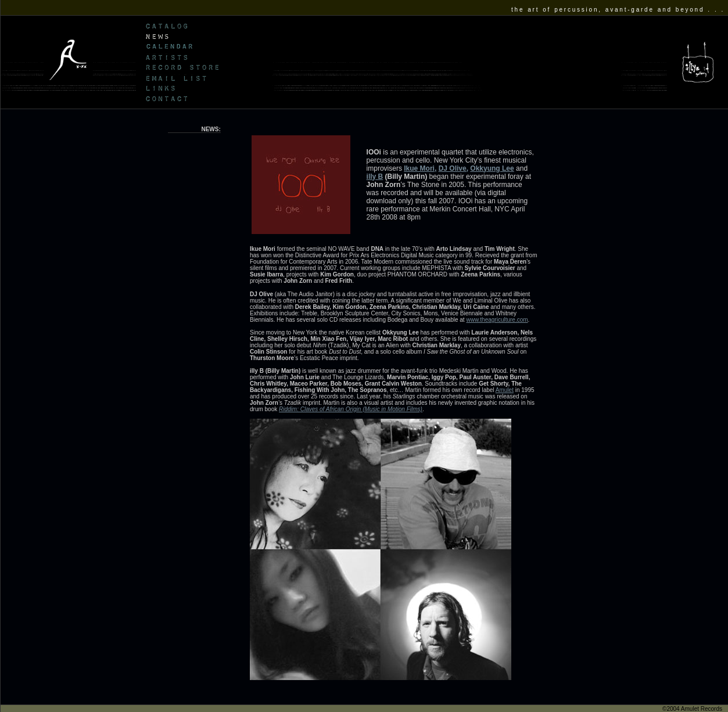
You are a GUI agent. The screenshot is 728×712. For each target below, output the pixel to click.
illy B (375, 177)
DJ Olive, (453, 168)
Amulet (505, 390)
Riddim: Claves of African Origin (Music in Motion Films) (351, 409)
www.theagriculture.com (497, 320)
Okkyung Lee (492, 168)
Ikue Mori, (420, 168)
